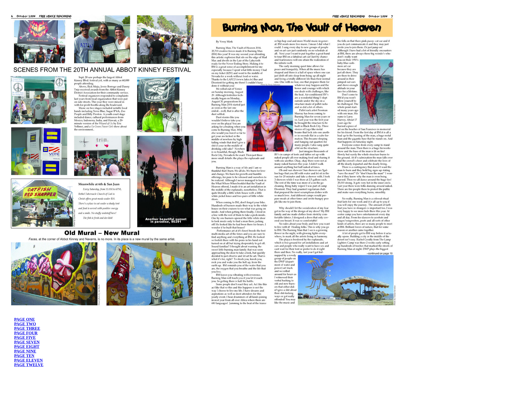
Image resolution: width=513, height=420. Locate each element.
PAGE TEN (24, 356)
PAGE (20, 342)
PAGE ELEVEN (28, 360)
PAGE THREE (27, 328)
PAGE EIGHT (27, 347)
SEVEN (32, 342)
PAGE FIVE (25, 338)
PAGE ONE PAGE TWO (25, 322)
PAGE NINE (25, 351)
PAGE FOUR (26, 333)
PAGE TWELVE (29, 365)
